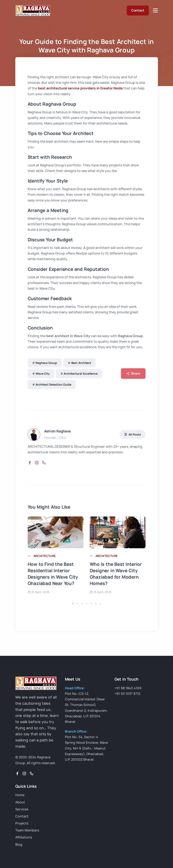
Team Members (27, 830)
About (20, 802)
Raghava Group (46, 363)
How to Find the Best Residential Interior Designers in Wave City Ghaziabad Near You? (53, 574)
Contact (138, 10)
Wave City (42, 374)
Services (22, 809)
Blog (19, 844)
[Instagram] (24, 774)
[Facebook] (17, 774)
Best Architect (81, 363)
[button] (73, 604)
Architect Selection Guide (53, 384)
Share (133, 374)
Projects (22, 823)
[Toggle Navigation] (155, 10)
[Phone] (31, 774)
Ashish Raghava (57, 431)
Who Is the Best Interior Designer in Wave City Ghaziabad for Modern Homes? (116, 574)
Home (20, 795)
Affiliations (24, 837)
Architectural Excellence (81, 374)
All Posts (132, 434)
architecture (45, 556)
